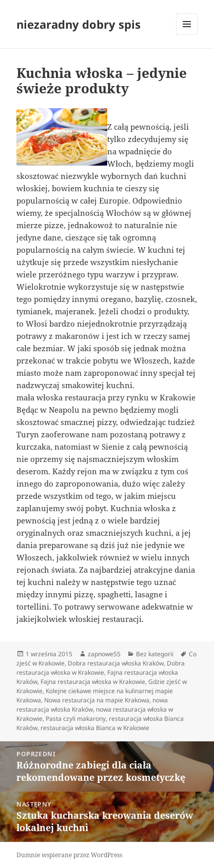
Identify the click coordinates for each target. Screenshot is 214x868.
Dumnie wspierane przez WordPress (69, 855)
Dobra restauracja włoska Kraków (116, 663)
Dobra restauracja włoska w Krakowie (101, 668)
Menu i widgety (187, 35)
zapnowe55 (104, 654)
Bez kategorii (155, 654)
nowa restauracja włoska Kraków (92, 705)
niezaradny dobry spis (79, 24)
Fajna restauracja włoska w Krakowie (93, 682)
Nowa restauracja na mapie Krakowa (97, 700)
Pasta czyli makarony (76, 719)
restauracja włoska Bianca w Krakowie (95, 728)
